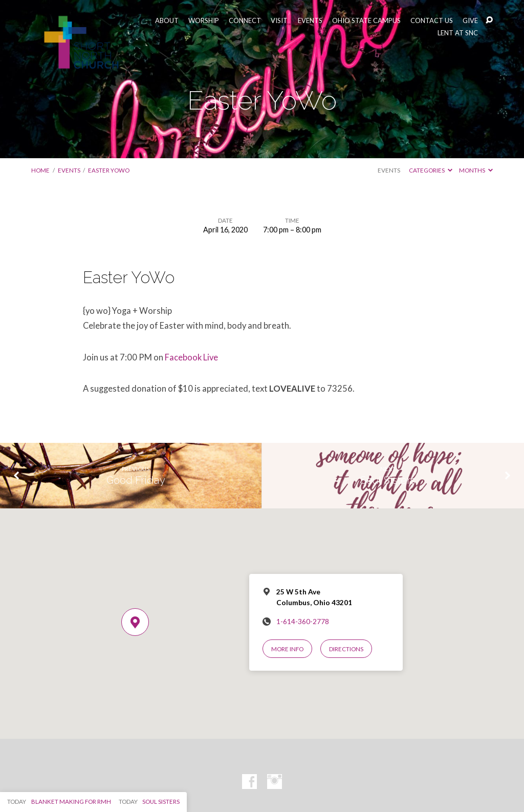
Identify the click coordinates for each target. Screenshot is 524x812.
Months (476, 170)
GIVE (470, 21)
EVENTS (310, 21)
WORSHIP (204, 21)
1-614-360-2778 (303, 622)
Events (69, 170)
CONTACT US (432, 21)
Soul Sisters (388, 480)
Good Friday (136, 480)
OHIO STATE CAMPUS (366, 21)
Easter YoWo (109, 170)
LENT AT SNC (458, 33)
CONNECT (245, 21)
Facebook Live (191, 357)
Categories (431, 170)
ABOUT (167, 21)
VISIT (279, 21)
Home (40, 170)
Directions (346, 649)
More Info (287, 649)
